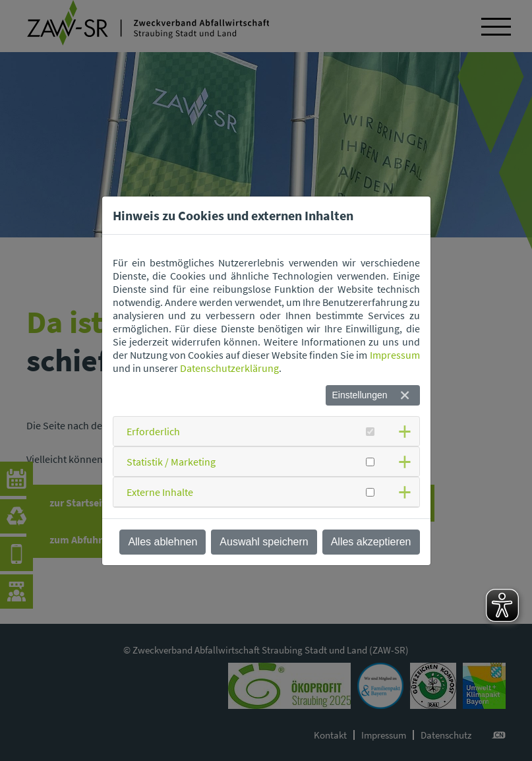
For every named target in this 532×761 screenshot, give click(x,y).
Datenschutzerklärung (229, 368)
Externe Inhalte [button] (160, 492)
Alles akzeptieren (371, 542)
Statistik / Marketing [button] (171, 462)
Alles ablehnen (163, 542)
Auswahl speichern (264, 542)
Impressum (395, 355)
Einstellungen (359, 395)
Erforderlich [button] (153, 431)
